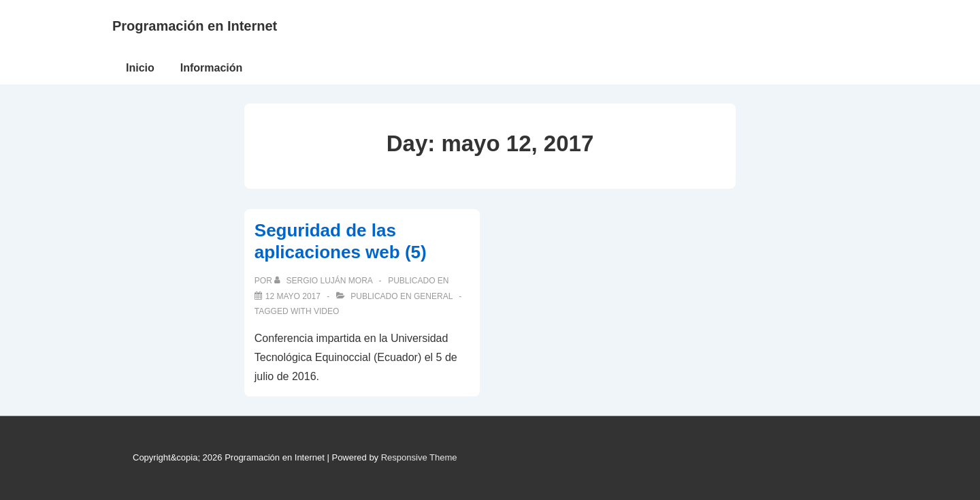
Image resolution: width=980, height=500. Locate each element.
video (326, 311)
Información (212, 68)
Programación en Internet (195, 26)
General (433, 296)
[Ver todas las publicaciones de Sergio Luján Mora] (324, 281)
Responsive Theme (419, 457)
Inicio (140, 68)
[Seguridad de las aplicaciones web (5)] (293, 296)
